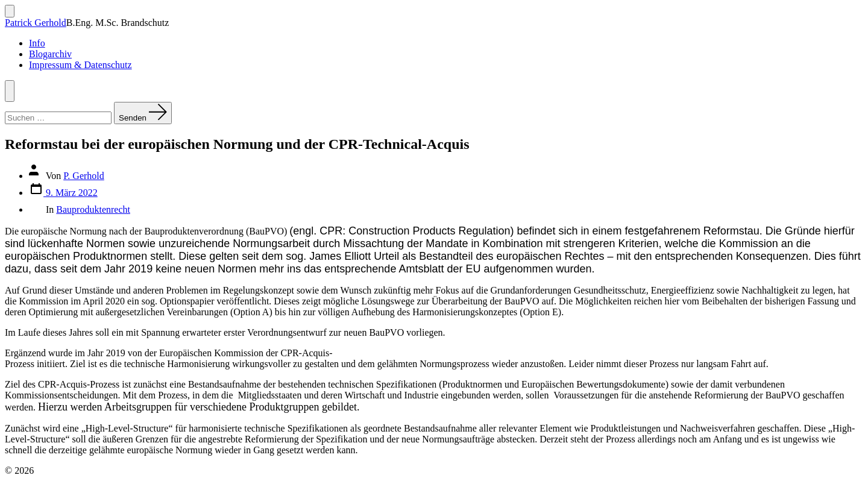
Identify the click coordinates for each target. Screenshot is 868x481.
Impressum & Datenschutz (80, 65)
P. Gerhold (84, 176)
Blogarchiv (50, 54)
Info (37, 43)
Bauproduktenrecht (93, 209)
